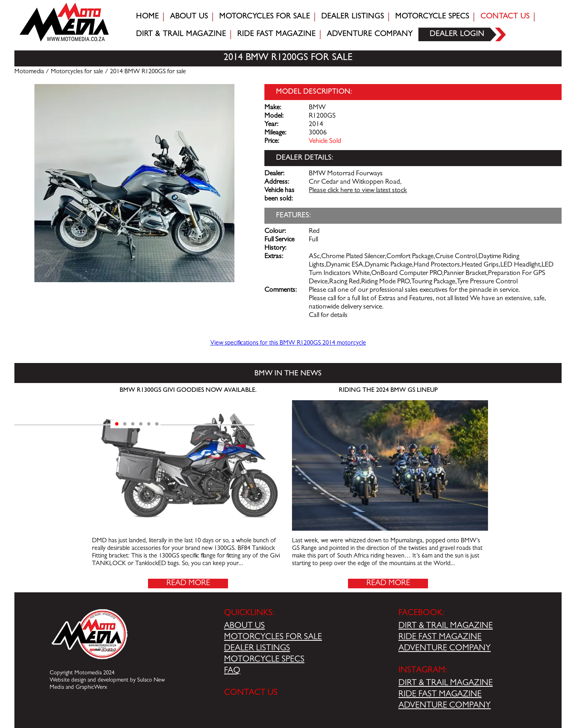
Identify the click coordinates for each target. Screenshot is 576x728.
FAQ (232, 671)
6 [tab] (157, 424)
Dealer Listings (353, 17)
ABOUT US (244, 626)
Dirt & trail (181, 34)
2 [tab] (125, 424)
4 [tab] (141, 424)
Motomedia (29, 72)
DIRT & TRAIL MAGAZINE (446, 626)
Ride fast (276, 34)
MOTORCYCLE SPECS (264, 660)
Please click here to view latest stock (358, 191)
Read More (188, 584)
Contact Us (505, 17)
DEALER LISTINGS (257, 649)
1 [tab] (117, 424)
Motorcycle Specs (432, 17)
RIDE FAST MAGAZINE (440, 638)
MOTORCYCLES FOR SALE (273, 638)
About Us (189, 17)
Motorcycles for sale (265, 17)
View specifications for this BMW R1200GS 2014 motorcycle (288, 343)
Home (147, 17)
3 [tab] (133, 424)
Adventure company (370, 34)
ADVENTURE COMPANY (445, 649)
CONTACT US (251, 693)
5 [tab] (149, 424)
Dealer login (457, 34)
